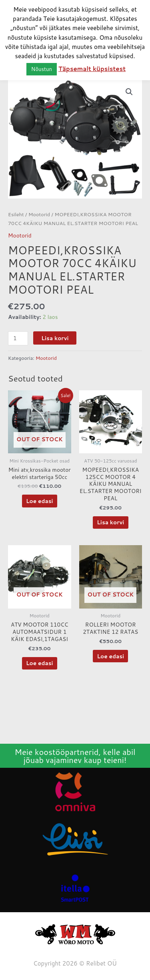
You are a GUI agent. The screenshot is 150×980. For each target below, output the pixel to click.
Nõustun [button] (42, 69)
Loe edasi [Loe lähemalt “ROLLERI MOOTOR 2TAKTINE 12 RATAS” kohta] (110, 656)
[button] (129, 92)
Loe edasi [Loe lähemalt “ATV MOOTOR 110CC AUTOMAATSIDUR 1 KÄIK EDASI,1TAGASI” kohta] (40, 663)
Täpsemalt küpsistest (92, 69)
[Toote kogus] (18, 338)
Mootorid (39, 214)
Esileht (16, 214)
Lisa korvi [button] (110, 522)
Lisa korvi (55, 338)
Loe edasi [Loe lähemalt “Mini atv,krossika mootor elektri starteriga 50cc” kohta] (40, 501)
